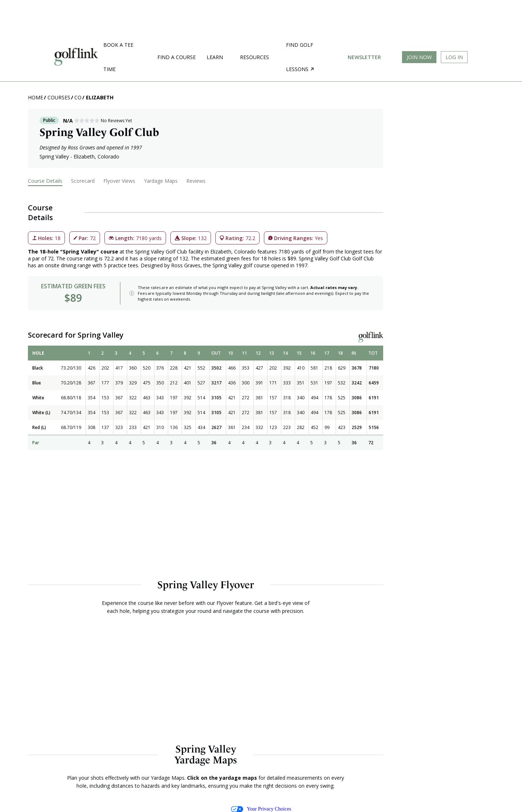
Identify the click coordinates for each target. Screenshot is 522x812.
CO (78, 97)
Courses (59, 97)
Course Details (45, 181)
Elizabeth (100, 97)
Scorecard (83, 181)
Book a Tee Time (118, 57)
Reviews (196, 181)
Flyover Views (119, 181)
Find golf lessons (300, 57)
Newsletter (364, 57)
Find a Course (177, 57)
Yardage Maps (161, 181)
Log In (454, 57)
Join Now (419, 57)
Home (36, 97)
